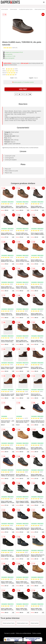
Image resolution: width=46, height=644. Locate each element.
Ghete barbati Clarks (40, 9)
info (13, 210)
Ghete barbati (14, 9)
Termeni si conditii (9, 633)
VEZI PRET (23, 89)
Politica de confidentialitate (23, 633)
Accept (29, 643)
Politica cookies (37, 633)
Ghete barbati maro (23, 623)
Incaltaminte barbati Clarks (26, 9)
